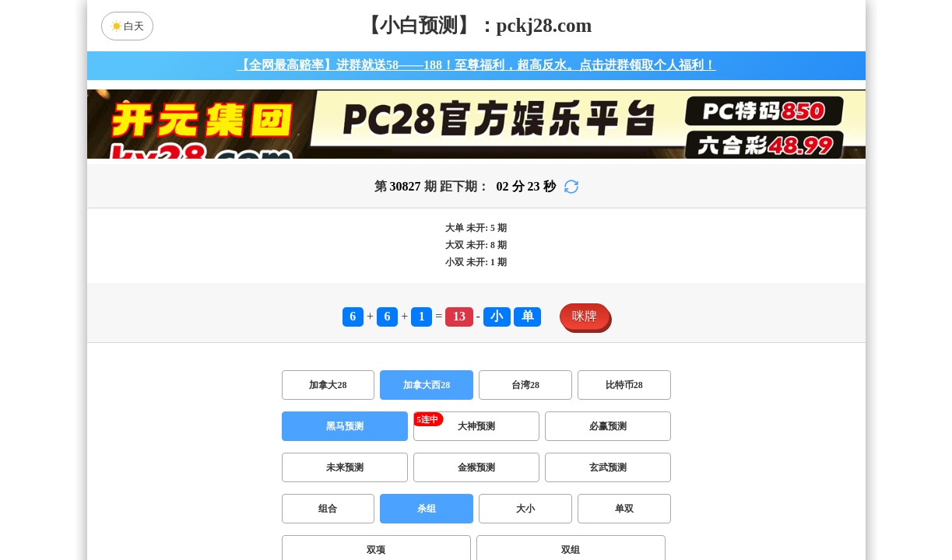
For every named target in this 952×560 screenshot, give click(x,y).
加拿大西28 (427, 385)
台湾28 (525, 385)
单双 (624, 509)
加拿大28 (328, 385)
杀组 (427, 509)
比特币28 (624, 385)
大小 (525, 509)
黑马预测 (345, 426)
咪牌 (585, 316)
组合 (328, 509)
